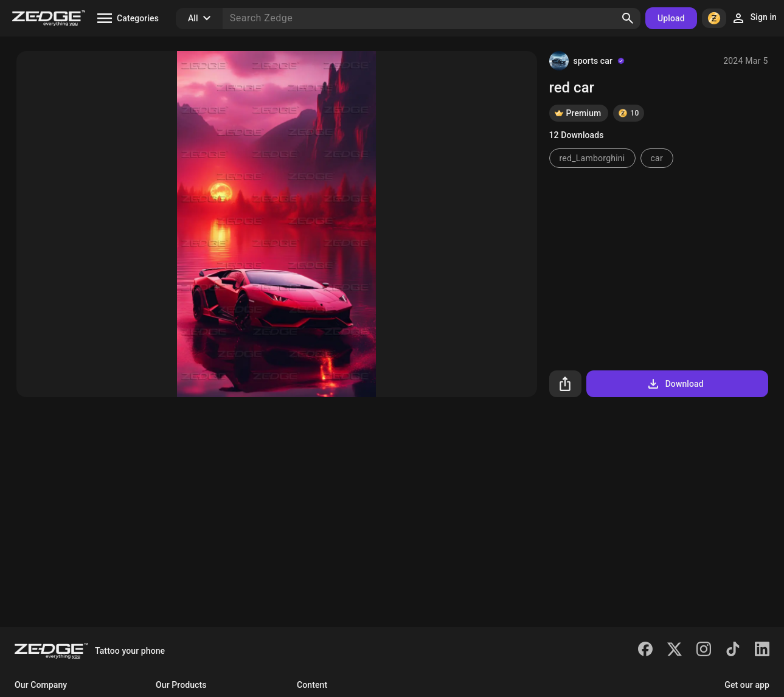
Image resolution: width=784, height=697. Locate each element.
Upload (671, 18)
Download (675, 384)
